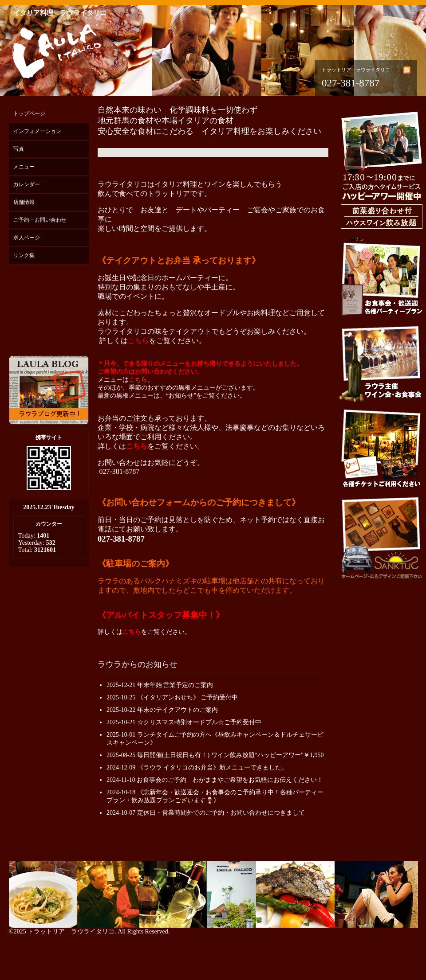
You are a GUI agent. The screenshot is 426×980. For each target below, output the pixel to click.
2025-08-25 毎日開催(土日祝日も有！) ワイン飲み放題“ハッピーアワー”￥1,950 (215, 755)
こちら (138, 341)
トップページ (29, 113)
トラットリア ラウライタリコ (71, 931)
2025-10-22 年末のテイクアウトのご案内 (162, 710)
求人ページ (27, 238)
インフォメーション (37, 131)
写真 (19, 149)
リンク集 (24, 255)
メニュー (24, 167)
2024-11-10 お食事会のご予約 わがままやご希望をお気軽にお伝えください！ (215, 780)
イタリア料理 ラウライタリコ (60, 13)
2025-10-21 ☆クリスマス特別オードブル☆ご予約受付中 (184, 722)
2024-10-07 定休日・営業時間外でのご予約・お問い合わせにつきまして (206, 813)
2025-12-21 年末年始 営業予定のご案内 (160, 685)
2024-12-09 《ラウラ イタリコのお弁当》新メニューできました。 (197, 767)
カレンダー (27, 184)
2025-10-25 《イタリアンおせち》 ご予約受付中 (172, 697)
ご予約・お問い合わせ (40, 220)
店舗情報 (24, 202)
